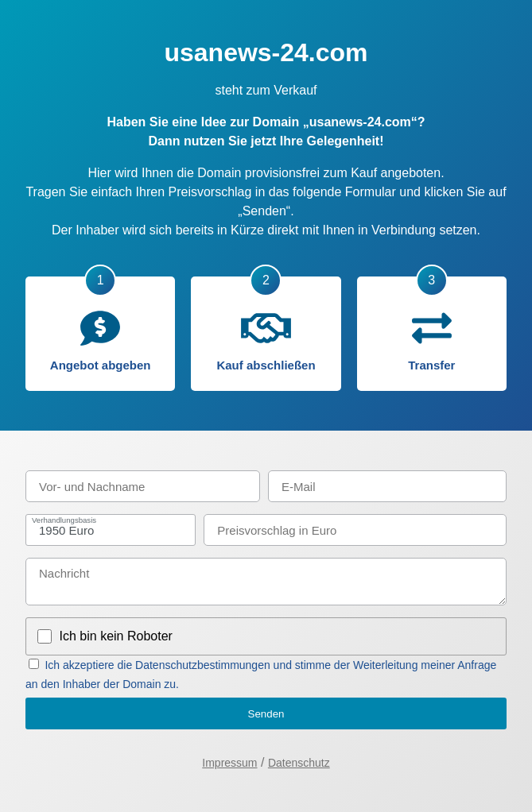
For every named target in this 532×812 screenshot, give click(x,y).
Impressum (229, 763)
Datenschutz (299, 763)
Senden (266, 714)
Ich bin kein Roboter (116, 636)
